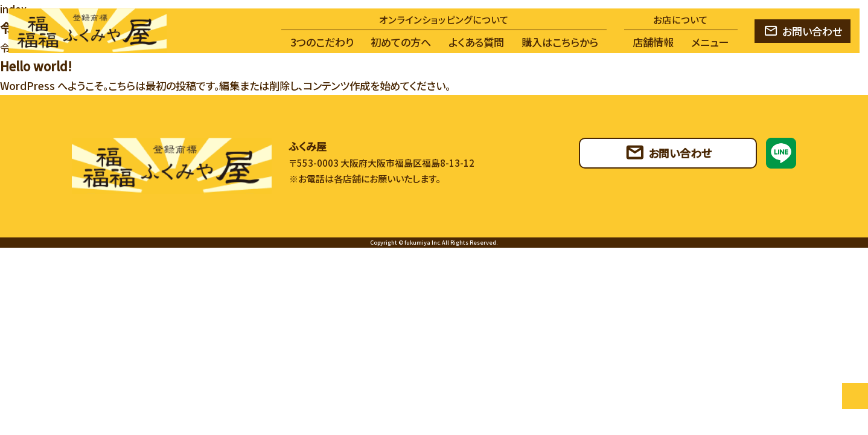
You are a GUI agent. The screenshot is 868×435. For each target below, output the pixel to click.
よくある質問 (476, 42)
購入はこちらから (560, 42)
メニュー (710, 42)
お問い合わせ (812, 31)
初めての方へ (401, 42)
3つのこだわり (322, 42)
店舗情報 (653, 42)
